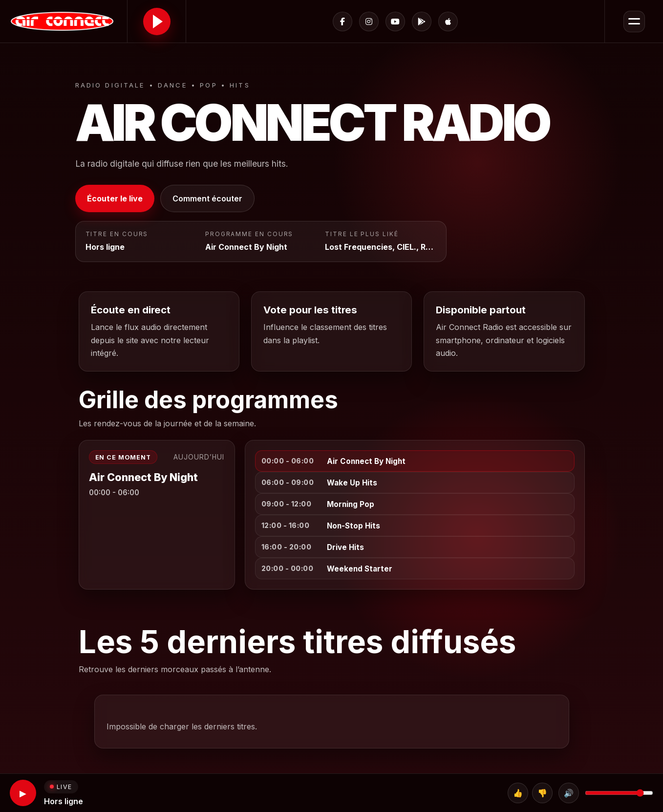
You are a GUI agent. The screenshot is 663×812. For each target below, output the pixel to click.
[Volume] (619, 793)
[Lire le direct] (157, 22)
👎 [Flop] (542, 793)
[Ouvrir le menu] (634, 22)
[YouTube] (395, 22)
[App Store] (448, 22)
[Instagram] (369, 22)
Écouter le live (115, 198)
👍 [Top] (518, 793)
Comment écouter (207, 198)
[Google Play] (422, 22)
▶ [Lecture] (23, 793)
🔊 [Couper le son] (569, 793)
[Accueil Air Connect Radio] (64, 21)
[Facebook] (342, 22)
